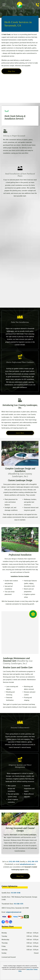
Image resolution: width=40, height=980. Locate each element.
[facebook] (3, 922)
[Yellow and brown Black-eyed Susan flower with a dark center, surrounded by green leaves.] (20, 291)
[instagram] (7, 922)
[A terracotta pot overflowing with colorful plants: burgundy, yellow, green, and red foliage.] (20, 88)
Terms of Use (30, 969)
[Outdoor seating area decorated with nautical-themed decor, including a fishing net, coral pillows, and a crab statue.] (20, 633)
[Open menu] (4, 5)
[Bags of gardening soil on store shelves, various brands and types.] (20, 266)
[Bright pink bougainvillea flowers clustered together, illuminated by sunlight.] (20, 214)
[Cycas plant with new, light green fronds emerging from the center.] (20, 240)
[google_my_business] (11, 922)
